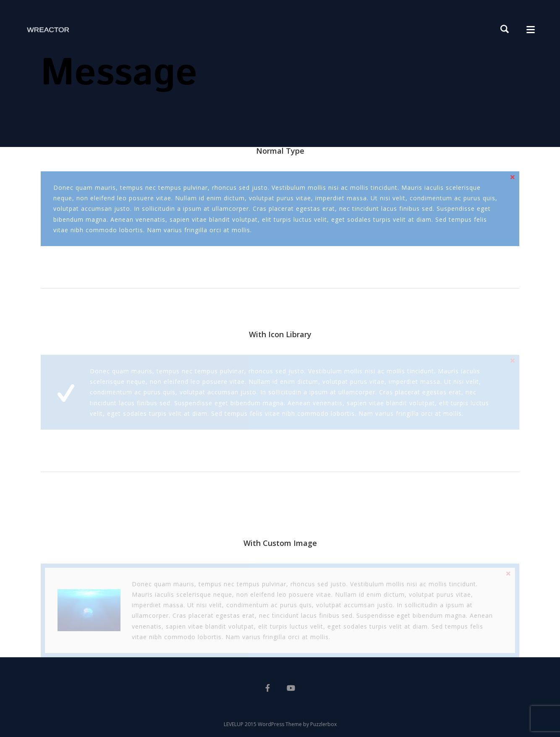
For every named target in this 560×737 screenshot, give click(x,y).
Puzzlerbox (323, 724)
